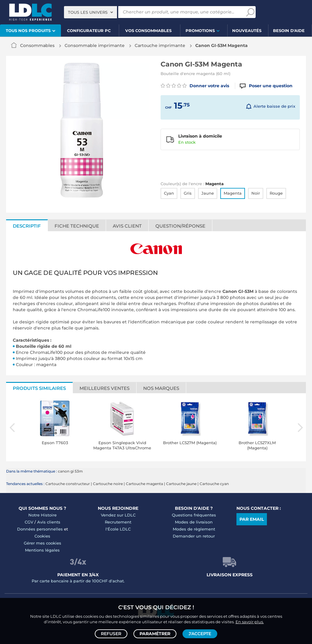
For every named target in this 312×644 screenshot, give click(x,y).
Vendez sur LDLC (118, 515)
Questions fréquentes (194, 515)
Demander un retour (194, 536)
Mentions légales (42, 550)
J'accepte (200, 634)
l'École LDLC (118, 529)
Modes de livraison (194, 522)
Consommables (37, 45)
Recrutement (118, 522)
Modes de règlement (194, 529)
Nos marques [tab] (161, 388)
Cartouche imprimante (160, 45)
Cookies (42, 536)
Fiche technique (77, 226)
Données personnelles (40, 529)
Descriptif (27, 226)
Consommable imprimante (95, 45)
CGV (29, 522)
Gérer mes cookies (43, 543)
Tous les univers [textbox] (88, 12)
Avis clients (49, 522)
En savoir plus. (250, 621)
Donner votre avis (195, 86)
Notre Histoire (43, 515)
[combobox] (90, 12)
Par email (252, 519)
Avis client (127, 226)
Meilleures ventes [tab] (105, 388)
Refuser (111, 634)
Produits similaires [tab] (39, 388)
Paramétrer (155, 634)
